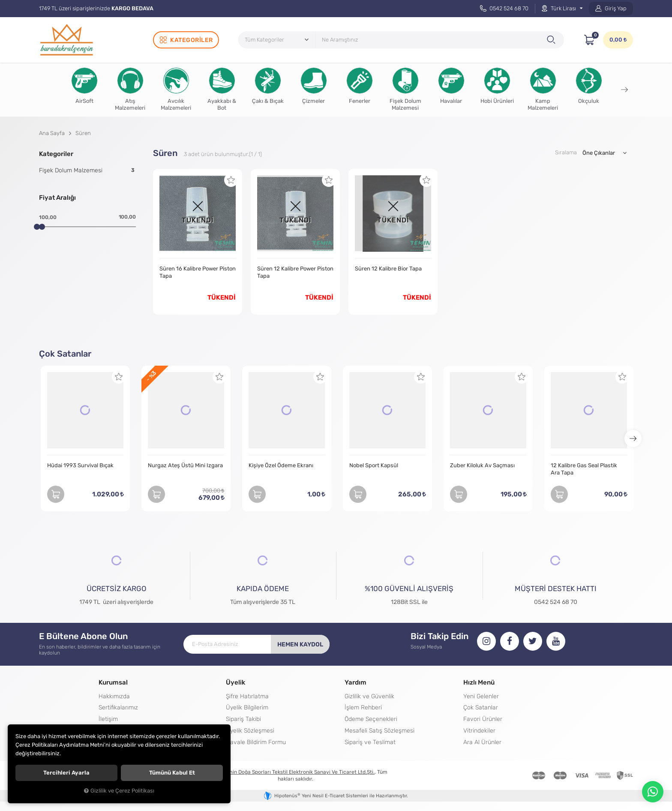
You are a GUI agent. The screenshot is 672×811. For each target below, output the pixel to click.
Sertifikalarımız (118, 707)
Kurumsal (113, 682)
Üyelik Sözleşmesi (250, 730)
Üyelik (235, 682)
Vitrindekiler (479, 730)
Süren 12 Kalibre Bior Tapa (388, 269)
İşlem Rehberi (363, 707)
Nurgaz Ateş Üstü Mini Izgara (185, 465)
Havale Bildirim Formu (256, 742)
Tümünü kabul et (172, 773)
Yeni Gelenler (481, 696)
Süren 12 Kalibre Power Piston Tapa (295, 272)
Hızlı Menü (479, 682)
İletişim (108, 719)
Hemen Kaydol (300, 644)
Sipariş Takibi (243, 719)
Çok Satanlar (481, 707)
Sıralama (566, 152)
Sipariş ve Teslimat (370, 742)
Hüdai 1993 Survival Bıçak (80, 465)
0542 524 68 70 (504, 8)
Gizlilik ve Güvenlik (369, 696)
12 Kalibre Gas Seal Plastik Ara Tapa (584, 469)
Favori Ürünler (483, 719)
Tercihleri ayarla (66, 773)
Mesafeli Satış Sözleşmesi (379, 730)
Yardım (355, 682)
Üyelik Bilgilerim (247, 707)
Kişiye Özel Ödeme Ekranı (281, 465)
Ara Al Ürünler (482, 742)
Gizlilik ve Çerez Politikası (119, 791)
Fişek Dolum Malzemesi (87, 170)
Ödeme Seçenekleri (371, 719)
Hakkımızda (114, 696)
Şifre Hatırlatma (247, 696)
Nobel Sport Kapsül (374, 465)
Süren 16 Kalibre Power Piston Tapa (198, 272)
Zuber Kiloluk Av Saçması (482, 465)
